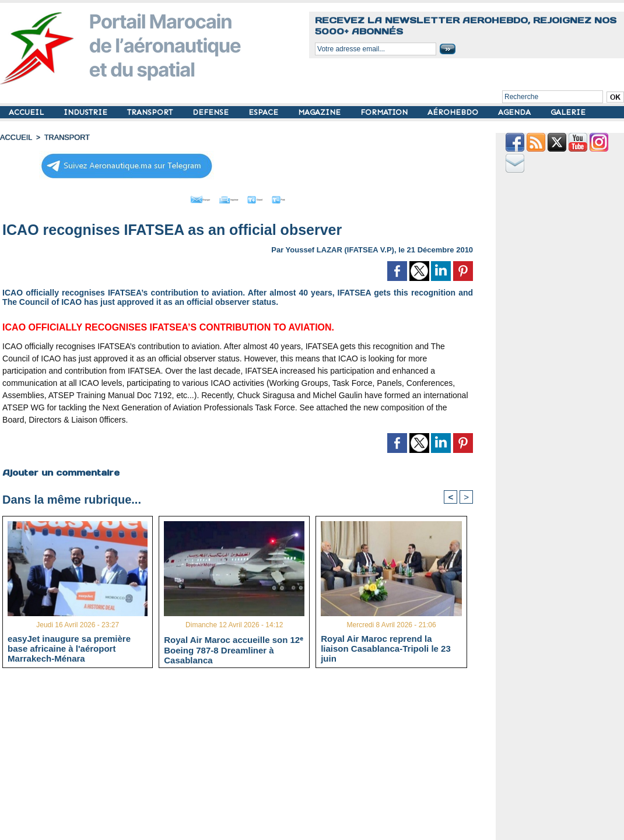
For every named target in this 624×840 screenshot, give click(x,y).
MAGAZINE (320, 112)
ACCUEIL (27, 112)
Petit (313, 197)
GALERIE (568, 112)
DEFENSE (212, 112)
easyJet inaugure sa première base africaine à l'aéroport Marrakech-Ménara (69, 646)
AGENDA (516, 112)
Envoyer (171, 197)
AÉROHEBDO (454, 112)
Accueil (15, 137)
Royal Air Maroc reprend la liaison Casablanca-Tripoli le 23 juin (386, 646)
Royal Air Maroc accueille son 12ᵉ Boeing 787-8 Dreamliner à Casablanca (234, 647)
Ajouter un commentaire (59, 469)
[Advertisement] (246, 757)
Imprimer (225, 197)
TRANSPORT (151, 112)
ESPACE (264, 112)
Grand (273, 197)
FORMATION (385, 112)
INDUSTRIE (87, 112)
